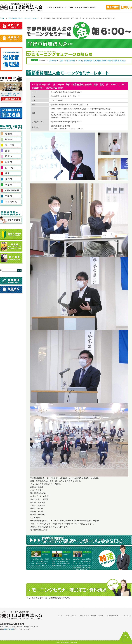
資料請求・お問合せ (89, 8)
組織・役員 (74, 8)
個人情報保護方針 (113, 615)
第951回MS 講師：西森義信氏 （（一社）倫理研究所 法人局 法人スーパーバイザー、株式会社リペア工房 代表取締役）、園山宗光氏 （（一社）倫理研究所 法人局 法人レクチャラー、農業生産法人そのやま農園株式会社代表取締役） (82, 567)
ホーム (49, 8)
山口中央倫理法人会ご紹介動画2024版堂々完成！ (11, 94)
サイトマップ (127, 615)
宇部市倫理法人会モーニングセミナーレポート (24, 18)
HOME (2, 18)
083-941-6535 (9, 629)
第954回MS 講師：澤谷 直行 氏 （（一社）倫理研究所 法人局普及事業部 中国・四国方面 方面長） (88, 61)
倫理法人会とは (61, 8)
